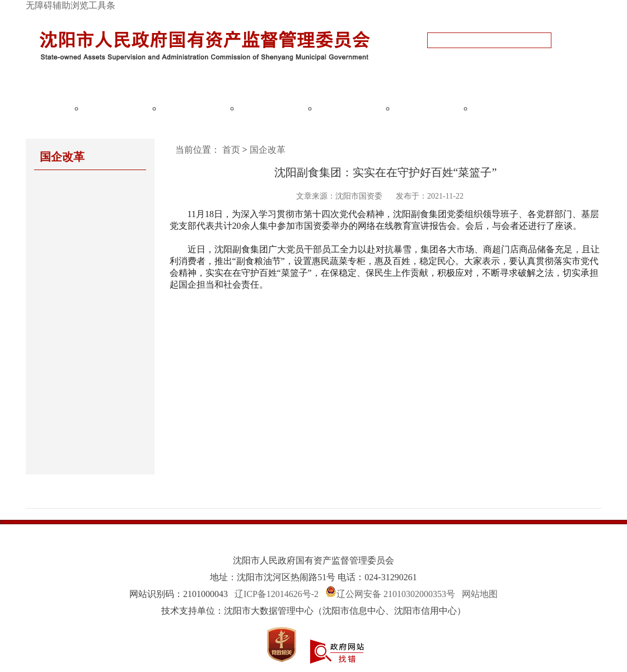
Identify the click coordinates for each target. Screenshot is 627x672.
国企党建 (350, 108)
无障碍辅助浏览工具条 (71, 5)
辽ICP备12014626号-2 (277, 594)
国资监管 (195, 108)
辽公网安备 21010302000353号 (396, 594)
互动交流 (428, 108)
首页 (231, 150)
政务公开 (117, 108)
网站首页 (39, 108)
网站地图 (480, 594)
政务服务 (506, 108)
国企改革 (273, 108)
